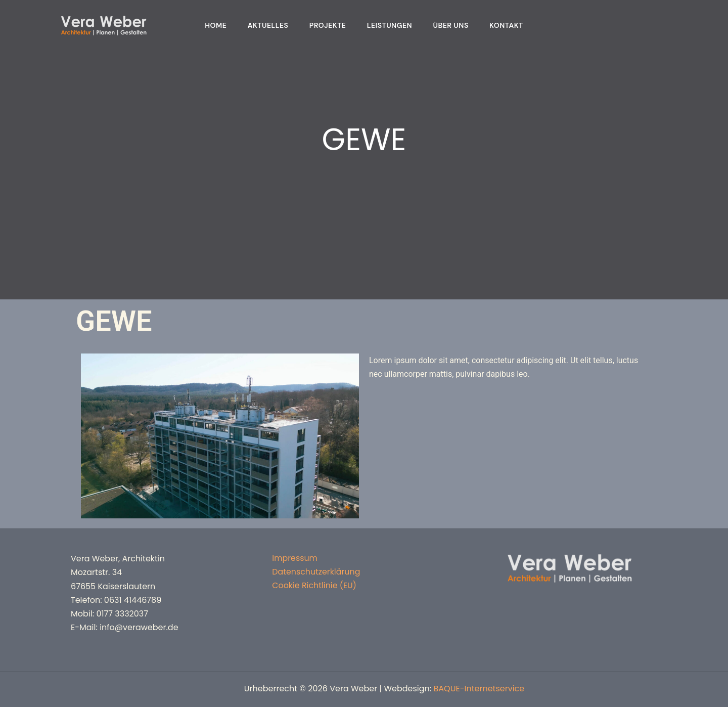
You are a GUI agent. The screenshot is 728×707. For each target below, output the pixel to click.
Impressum (294, 559)
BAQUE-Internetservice (479, 689)
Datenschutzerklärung (316, 572)
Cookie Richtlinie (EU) (314, 586)
